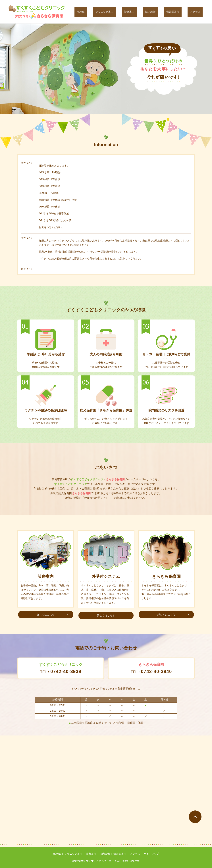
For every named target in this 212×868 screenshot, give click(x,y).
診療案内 (146, 12)
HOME (107, 12)
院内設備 (163, 12)
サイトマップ (151, 854)
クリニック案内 (126, 12)
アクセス (198, 12)
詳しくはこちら (46, 615)
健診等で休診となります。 (54, 166)
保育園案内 (180, 12)
